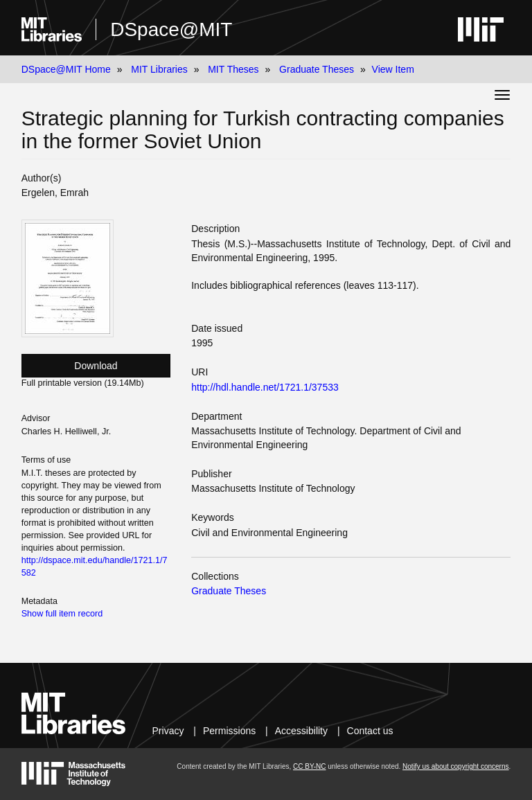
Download (96, 366)
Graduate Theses (317, 69)
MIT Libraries (159, 69)
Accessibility (301, 731)
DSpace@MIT (171, 29)
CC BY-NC (309, 766)
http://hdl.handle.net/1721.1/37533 (265, 387)
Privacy (168, 731)
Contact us (370, 731)
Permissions (229, 731)
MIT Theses (233, 69)
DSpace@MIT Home (66, 69)
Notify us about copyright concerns (455, 766)
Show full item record (62, 614)
